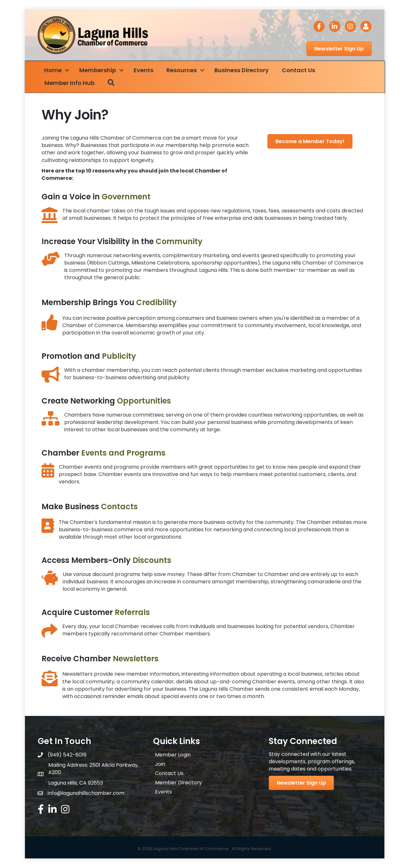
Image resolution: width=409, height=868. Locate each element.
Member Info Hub (69, 83)
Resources (182, 70)
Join (160, 764)
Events (143, 70)
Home (53, 70)
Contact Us (298, 70)
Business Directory (242, 70)
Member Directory (178, 783)
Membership (98, 70)
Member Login (173, 755)
